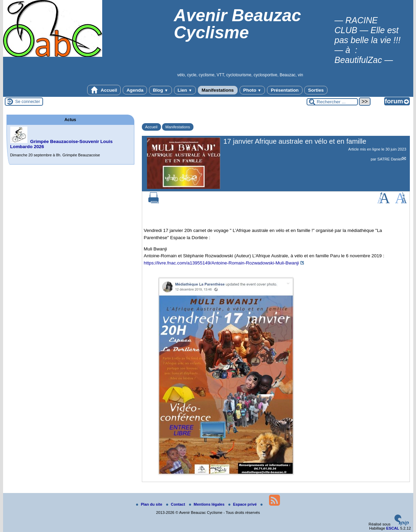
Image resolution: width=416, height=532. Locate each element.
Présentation (285, 90)
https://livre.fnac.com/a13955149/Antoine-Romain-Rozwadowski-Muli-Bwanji (222, 263)
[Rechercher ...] (332, 102)
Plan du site (150, 504)
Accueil (104, 90)
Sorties (316, 90)
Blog (160, 90)
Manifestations (218, 90)
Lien (185, 90)
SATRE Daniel (390, 159)
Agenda (135, 90)
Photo (252, 90)
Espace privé (243, 504)
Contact (176, 504)
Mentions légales (207, 504)
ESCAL (393, 528)
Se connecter (28, 102)
